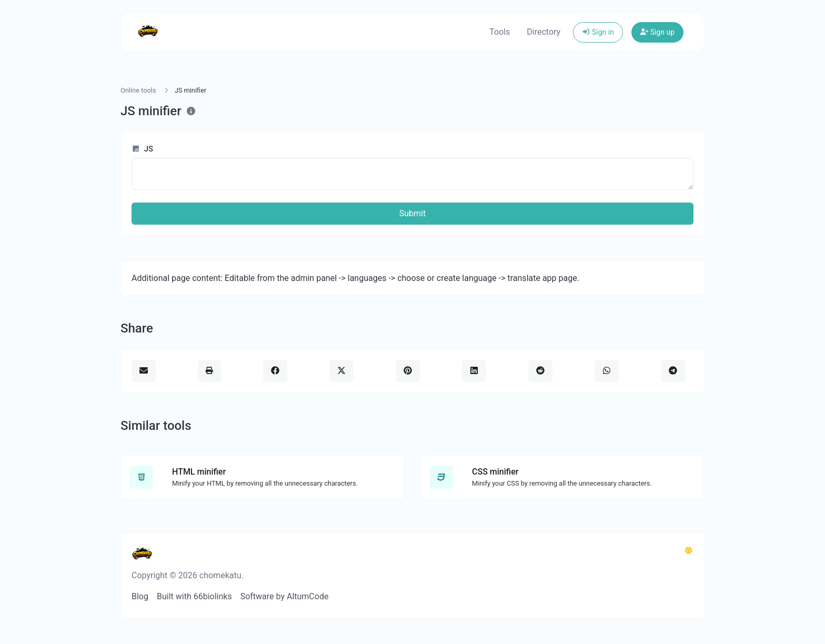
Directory (544, 32)
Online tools (138, 90)
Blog (140, 596)
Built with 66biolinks (194, 596)
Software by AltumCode (285, 596)
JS (142, 149)
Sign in (598, 32)
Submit (413, 213)
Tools (500, 32)
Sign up (657, 32)
